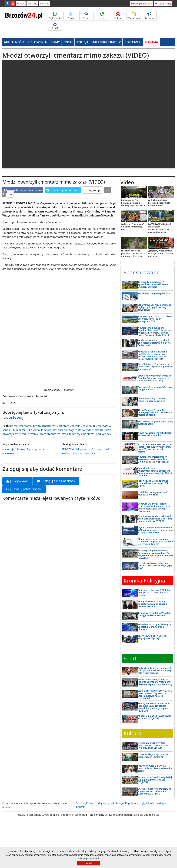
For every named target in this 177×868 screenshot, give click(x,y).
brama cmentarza (21, 426)
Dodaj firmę (163, 3)
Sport (102, 16)
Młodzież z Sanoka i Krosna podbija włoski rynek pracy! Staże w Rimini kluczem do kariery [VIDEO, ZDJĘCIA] (153, 355)
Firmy (71, 16)
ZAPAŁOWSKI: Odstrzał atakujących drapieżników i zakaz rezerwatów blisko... (159, 228)
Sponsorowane (142, 272)
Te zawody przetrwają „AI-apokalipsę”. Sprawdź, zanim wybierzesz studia (153, 284)
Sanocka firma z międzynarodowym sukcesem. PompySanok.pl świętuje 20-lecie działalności (155, 472)
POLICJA (83, 42)
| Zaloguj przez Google (24, 489)
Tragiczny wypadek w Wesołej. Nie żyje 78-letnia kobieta (154, 614)
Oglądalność (147, 803)
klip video (34, 430)
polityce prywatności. (88, 858)
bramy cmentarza (44, 426)
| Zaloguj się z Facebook (56, 481)
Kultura (132, 733)
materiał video (84, 430)
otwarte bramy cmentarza (78, 434)
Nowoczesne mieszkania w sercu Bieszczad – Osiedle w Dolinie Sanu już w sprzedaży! (154, 459)
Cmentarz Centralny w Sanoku (76, 426)
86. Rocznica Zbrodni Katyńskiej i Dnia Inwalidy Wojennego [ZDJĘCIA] (155, 780)
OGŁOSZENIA (37, 42)
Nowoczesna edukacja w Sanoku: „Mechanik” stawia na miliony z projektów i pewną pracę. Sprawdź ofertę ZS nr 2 (154, 331)
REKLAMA (151, 42)
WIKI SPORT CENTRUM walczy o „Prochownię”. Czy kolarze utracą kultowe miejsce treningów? (155, 695)
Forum (87, 16)
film (15, 430)
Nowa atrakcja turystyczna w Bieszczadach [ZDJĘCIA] (153, 756)
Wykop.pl (94, 190)
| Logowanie (17, 481)
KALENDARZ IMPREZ (107, 42)
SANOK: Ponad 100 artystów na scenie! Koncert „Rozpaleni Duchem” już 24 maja (155, 791)
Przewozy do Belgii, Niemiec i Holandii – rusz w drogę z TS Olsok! (154, 483)
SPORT (68, 42)
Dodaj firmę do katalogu (109, 803)
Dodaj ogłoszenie (142, 3)
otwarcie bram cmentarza (44, 434)
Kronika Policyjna (144, 580)
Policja (118, 16)
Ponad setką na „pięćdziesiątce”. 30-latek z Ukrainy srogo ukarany (155, 627)
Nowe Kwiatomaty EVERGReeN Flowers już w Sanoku (154, 434)
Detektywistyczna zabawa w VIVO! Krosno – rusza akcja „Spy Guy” (155, 565)
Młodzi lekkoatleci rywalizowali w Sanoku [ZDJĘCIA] (155, 717)
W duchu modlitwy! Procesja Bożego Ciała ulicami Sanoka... (159, 203)
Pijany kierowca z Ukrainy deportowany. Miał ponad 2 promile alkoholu (153, 604)
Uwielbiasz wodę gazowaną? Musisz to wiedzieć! (153, 493)
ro (4, 438)
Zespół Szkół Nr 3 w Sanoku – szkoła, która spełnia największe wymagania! (155, 367)
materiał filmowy (63, 430)
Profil (55, 26)
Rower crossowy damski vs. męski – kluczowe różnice (152, 400)
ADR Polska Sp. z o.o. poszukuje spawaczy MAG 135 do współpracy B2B (155, 319)
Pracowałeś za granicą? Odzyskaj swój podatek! (155, 388)
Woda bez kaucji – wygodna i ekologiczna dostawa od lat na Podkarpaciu (154, 343)
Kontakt (44, 3)
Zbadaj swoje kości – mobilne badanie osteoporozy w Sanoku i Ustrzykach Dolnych (155, 541)
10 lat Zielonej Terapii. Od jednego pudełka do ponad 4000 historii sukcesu (155, 412)
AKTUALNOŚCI (14, 42)
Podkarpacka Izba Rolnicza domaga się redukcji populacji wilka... (134, 203)
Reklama (32, 3)
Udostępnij (13, 417)
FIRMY (55, 42)
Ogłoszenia (55, 16)
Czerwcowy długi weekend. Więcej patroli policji (152, 637)
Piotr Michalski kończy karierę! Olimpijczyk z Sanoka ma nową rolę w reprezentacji (154, 670)
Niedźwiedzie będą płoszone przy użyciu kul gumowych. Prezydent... (133, 253)
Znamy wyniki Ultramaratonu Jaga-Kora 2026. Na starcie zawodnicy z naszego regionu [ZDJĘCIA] (154, 707)
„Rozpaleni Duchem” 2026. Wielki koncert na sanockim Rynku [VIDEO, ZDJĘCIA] (153, 745)
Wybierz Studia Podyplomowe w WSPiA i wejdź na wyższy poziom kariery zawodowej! (155, 530)
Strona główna (85, 803)
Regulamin (132, 803)
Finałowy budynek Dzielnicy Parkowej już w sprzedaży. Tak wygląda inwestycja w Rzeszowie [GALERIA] (155, 554)
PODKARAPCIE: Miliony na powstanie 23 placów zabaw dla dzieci (155, 768)
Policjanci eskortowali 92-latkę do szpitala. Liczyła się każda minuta (154, 593)
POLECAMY (133, 42)
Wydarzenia (134, 16)
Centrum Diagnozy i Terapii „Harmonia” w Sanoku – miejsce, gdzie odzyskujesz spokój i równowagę (155, 507)
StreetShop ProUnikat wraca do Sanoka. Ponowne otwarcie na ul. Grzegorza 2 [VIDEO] (155, 378)
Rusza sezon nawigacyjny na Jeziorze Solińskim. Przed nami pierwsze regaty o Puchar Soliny (155, 682)
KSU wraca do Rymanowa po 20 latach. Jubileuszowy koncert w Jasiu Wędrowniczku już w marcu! (155, 448)
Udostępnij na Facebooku (23, 190)
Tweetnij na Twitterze (63, 190)
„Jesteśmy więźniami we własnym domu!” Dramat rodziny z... (161, 253)
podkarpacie (104, 434)
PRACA (21, 3)
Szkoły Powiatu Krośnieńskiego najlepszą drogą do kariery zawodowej (155, 307)
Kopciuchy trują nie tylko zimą (154, 293)
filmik (23, 430)
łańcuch (46, 430)
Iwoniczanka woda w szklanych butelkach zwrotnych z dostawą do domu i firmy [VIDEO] (155, 519)
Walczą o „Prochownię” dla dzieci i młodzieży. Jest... (133, 227)
